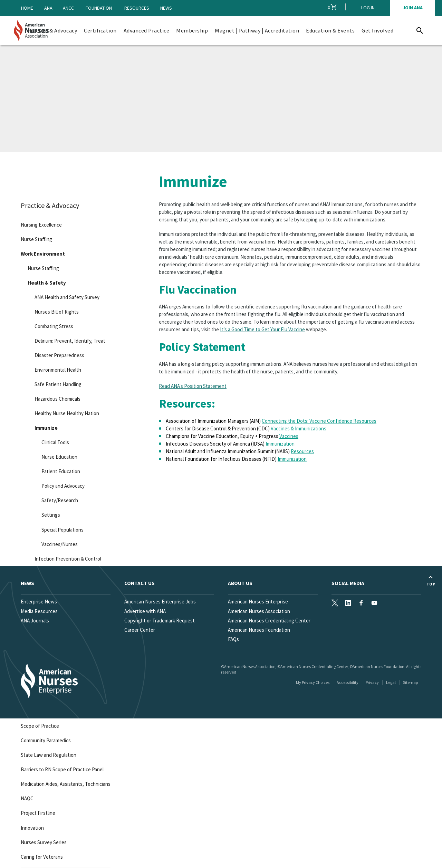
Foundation (99, 8)
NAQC (27, 798)
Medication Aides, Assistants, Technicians (66, 784)
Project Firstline (38, 813)
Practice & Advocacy (50, 205)
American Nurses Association (259, 611)
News (166, 8)
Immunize (46, 428)
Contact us (140, 583)
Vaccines (289, 436)
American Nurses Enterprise (258, 602)
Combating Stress (54, 326)
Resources (137, 8)
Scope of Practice (40, 726)
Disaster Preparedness (59, 355)
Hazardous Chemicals (57, 399)
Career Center (140, 630)
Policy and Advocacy (63, 486)
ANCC (68, 8)
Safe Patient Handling (58, 384)
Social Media (348, 583)
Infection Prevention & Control (68, 559)
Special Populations (63, 530)
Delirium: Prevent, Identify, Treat (70, 341)
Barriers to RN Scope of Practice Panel (62, 769)
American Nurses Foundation (259, 630)
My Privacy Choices (313, 682)
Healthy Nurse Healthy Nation (67, 413)
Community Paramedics (46, 740)
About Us (240, 583)
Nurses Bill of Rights (57, 312)
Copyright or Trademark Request (160, 621)
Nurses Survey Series (44, 842)
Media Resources (39, 611)
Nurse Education (59, 457)
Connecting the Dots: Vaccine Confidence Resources (319, 421)
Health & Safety (47, 283)
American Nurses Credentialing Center (269, 621)
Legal (391, 682)
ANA (48, 8)
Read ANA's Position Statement (193, 386)
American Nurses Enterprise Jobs (160, 602)
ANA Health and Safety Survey (67, 297)
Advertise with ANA (145, 611)
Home (27, 8)
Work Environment (43, 254)
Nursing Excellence (41, 225)
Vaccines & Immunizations (299, 428)
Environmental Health (58, 370)
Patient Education (61, 471)
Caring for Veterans (42, 857)
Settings (51, 515)
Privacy (372, 682)
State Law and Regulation (49, 755)
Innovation (32, 828)
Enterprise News (39, 602)
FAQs (233, 639)
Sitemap (410, 682)
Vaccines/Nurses (60, 544)
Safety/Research (60, 500)
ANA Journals (35, 621)
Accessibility (348, 682)
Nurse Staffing (36, 239)
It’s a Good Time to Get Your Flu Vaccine (262, 329)
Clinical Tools (55, 442)
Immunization (280, 444)
